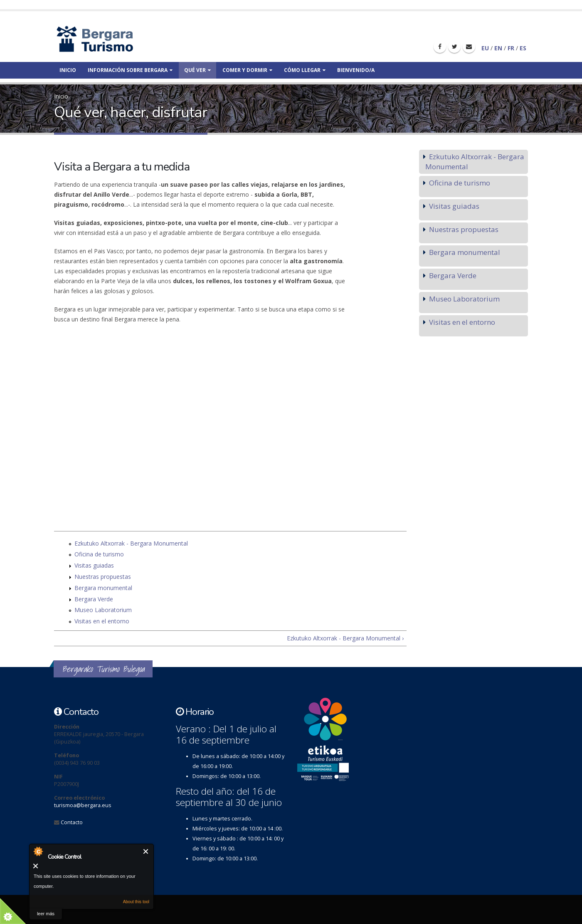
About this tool (136, 902)
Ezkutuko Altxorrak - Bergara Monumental (131, 543)
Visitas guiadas (94, 565)
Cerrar (146, 851)
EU (485, 48)
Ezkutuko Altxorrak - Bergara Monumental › (345, 638)
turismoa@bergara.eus (83, 805)
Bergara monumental (103, 588)
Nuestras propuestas (103, 577)
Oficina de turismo (99, 554)
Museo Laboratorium (103, 610)
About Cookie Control (38, 851)
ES (523, 48)
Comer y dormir (247, 70)
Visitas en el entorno (102, 621)
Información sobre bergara (130, 70)
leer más (46, 914)
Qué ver (197, 70)
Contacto (72, 822)
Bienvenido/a (356, 70)
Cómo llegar (305, 70)
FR (511, 48)
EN (498, 48)
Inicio (68, 70)
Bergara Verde (94, 599)
